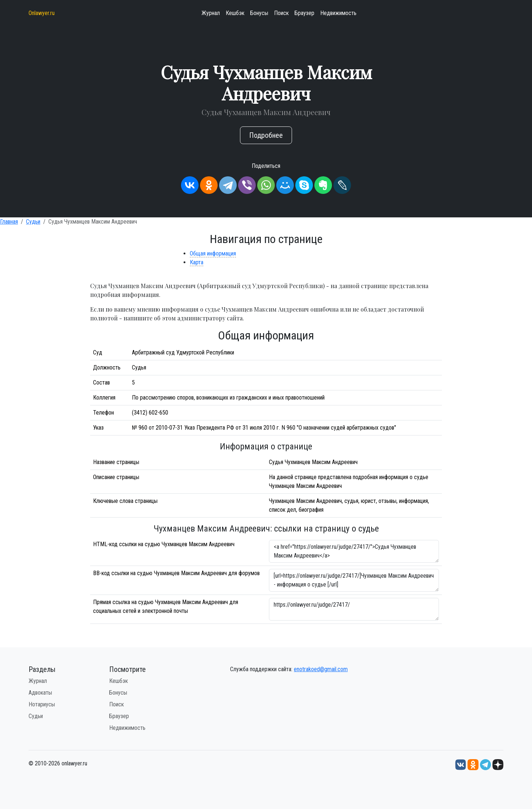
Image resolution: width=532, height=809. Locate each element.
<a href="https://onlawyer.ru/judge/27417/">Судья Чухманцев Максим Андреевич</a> (354, 551)
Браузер (304, 13)
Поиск (281, 13)
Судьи (33, 222)
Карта (197, 262)
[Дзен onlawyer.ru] (498, 764)
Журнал (211, 13)
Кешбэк (235, 13)
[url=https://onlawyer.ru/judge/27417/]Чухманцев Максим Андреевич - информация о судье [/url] (354, 580)
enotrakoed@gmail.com (321, 669)
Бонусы (259, 13)
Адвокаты (40, 693)
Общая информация (213, 253)
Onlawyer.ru (42, 13)
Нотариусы (42, 704)
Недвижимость (338, 13)
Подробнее (266, 135)
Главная (9, 222)
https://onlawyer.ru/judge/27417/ (354, 609)
